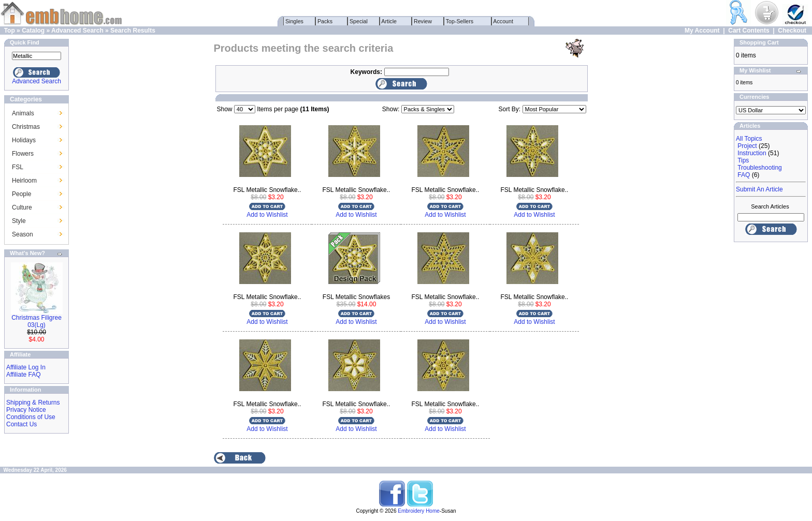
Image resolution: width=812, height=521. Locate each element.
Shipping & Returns (33, 403)
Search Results (133, 31)
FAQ (744, 175)
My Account (702, 31)
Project (747, 146)
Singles (294, 21)
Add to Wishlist (267, 215)
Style (19, 221)
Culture (22, 207)
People (21, 194)
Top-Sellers (460, 21)
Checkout (792, 31)
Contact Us (21, 424)
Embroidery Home (419, 511)
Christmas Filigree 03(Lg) (37, 321)
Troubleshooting (760, 168)
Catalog (33, 31)
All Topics (749, 139)
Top (10, 31)
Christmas (26, 127)
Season (23, 234)
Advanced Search (77, 31)
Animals (23, 113)
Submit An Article (759, 189)
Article (389, 21)
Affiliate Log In (26, 367)
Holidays (24, 140)
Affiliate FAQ (23, 375)
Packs (325, 21)
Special (359, 21)
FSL (18, 167)
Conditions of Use (31, 417)
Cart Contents (749, 31)
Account (503, 21)
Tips (743, 160)
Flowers (23, 154)
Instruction (752, 153)
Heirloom (24, 181)
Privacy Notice (26, 410)
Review (423, 21)
